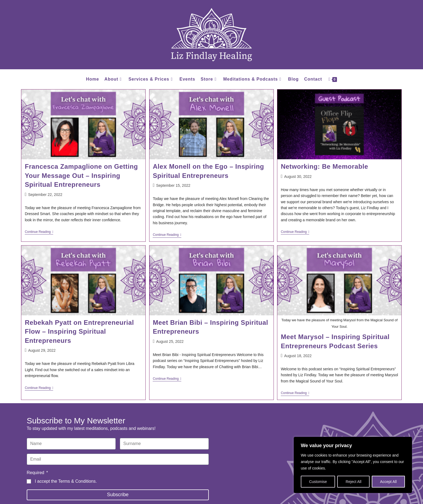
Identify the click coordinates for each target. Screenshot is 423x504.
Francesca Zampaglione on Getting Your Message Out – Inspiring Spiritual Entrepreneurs (81, 175)
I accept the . (66, 481)
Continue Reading (39, 232)
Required (36, 473)
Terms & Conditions (77, 481)
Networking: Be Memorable (325, 166)
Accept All (388, 482)
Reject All (353, 482)
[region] (353, 465)
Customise (318, 482)
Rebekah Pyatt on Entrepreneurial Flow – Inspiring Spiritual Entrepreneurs (79, 332)
